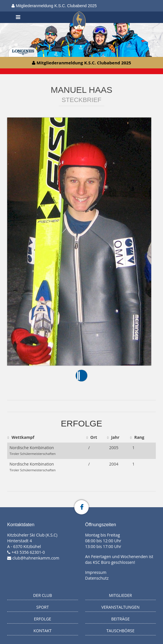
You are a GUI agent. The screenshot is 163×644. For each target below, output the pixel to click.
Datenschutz (97, 578)
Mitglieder (120, 595)
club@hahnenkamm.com (36, 558)
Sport (42, 607)
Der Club (43, 595)
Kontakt (42, 631)
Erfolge (43, 619)
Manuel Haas (81, 90)
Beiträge (120, 619)
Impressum (96, 572)
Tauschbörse (120, 631)
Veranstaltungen (121, 607)
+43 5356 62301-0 (28, 552)
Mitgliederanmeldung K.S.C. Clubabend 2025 (54, 6)
